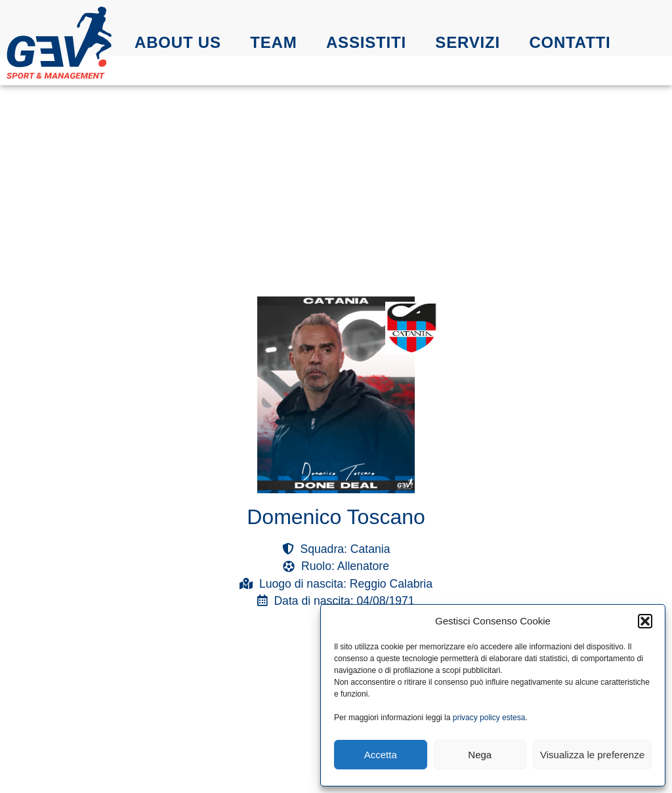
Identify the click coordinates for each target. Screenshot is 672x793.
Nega (480, 755)
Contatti (570, 42)
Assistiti (366, 42)
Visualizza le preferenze (592, 755)
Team (273, 42)
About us (178, 42)
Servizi (468, 42)
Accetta (381, 755)
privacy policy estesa (489, 718)
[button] (645, 621)
